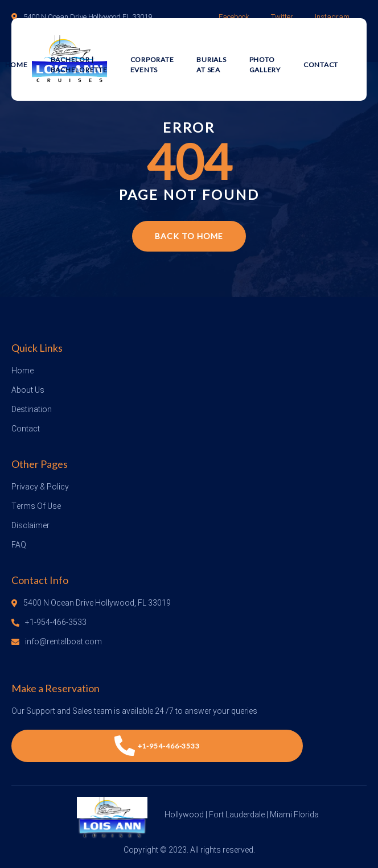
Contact (321, 65)
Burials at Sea (211, 65)
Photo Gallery (265, 65)
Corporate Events (152, 65)
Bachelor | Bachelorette (79, 65)
